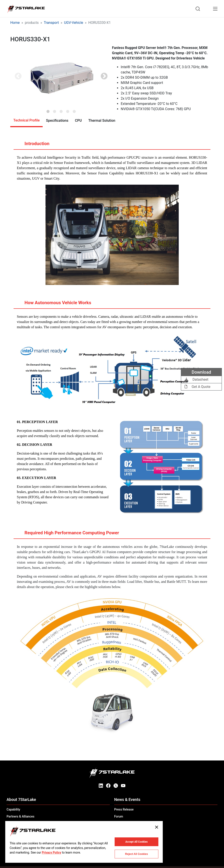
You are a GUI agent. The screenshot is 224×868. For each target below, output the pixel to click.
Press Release (124, 809)
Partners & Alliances (20, 816)
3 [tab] (61, 110)
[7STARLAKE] (26, 9)
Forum (119, 816)
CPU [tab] (78, 121)
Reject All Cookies (136, 854)
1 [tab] (48, 110)
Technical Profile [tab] (26, 120)
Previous (18, 76)
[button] (61, 77)
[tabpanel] (61, 77)
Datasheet (196, 379)
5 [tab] (74, 110)
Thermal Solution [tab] (102, 121)
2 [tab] (55, 110)
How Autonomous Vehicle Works (54, 304)
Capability (13, 809)
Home (15, 23)
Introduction (33, 145)
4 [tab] (68, 110)
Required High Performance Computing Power (67, 535)
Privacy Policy (52, 852)
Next (104, 76)
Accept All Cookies (136, 842)
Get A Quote (198, 387)
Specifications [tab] (57, 121)
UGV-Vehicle (74, 23)
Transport (51, 23)
